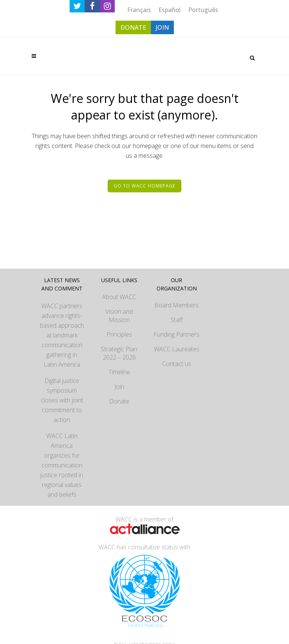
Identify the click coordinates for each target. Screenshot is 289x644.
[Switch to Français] (139, 10)
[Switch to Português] (203, 10)
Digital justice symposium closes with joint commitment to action (62, 400)
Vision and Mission (119, 316)
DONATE (133, 27)
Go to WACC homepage (144, 186)
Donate (119, 401)
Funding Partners (176, 334)
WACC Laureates (177, 349)
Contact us (177, 364)
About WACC (119, 297)
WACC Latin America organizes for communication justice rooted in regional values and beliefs (62, 465)
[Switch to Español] (170, 10)
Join (119, 387)
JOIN (162, 27)
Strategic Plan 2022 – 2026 (119, 353)
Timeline (119, 372)
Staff (177, 320)
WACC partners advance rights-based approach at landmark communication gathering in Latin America (62, 335)
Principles (119, 334)
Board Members (176, 305)
